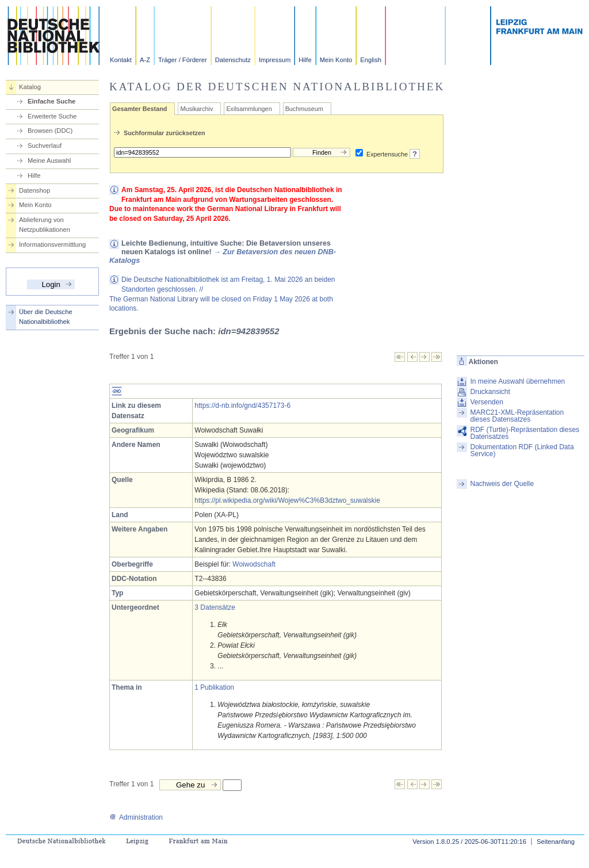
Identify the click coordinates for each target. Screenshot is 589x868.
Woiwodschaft (254, 564)
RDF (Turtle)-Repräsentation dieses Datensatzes (525, 433)
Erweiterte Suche (52, 116)
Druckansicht (490, 392)
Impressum (275, 60)
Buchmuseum (304, 109)
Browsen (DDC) (50, 131)
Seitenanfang (556, 842)
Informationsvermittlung (52, 244)
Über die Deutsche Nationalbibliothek (46, 317)
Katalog (30, 87)
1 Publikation (214, 687)
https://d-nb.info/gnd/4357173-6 (242, 406)
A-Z (145, 60)
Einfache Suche (51, 101)
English (371, 60)
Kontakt (121, 60)
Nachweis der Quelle (502, 484)
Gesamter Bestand (139, 109)
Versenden (486, 402)
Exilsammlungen (249, 109)
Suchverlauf (45, 146)
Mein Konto (336, 60)
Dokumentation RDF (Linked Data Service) (522, 450)
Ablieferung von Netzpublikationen (45, 225)
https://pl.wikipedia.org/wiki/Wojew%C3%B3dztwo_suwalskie (287, 500)
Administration (136, 817)
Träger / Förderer (183, 60)
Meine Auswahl (49, 160)
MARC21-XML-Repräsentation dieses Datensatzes (517, 416)
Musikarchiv (196, 109)
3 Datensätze (215, 607)
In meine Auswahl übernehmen (517, 381)
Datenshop (35, 190)
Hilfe (305, 60)
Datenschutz (233, 60)
